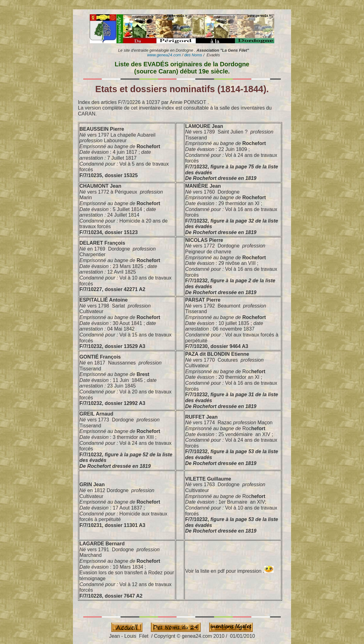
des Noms (193, 55)
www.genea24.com (164, 55)
